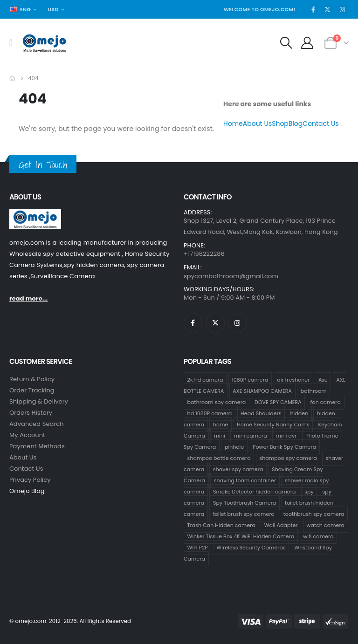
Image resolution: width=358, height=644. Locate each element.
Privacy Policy (30, 480)
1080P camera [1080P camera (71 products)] (250, 380)
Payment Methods (37, 446)
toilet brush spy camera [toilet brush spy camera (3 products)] (244, 514)
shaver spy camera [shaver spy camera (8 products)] (238, 469)
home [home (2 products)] (221, 425)
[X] (328, 9)
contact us (26, 469)
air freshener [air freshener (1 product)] (293, 380)
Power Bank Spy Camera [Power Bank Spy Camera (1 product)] (284, 447)
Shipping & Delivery (39, 401)
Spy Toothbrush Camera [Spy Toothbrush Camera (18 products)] (244, 503)
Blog (296, 123)
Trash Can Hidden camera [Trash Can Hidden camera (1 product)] (221, 525)
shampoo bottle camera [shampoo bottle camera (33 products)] (219, 458)
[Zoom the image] (35, 215)
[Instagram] (342, 9)
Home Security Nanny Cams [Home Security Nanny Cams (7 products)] (273, 425)
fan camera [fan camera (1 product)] (326, 402)
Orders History (31, 413)
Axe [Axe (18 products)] (323, 380)
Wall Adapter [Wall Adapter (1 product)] (281, 525)
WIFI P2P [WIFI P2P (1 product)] (198, 548)
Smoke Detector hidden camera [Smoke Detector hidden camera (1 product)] (254, 492)
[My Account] (307, 43)
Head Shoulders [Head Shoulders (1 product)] (261, 413)
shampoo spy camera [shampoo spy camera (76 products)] (288, 458)
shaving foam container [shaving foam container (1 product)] (245, 480)
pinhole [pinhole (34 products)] (234, 447)
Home (233, 123)
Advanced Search (37, 424)
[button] (286, 43)
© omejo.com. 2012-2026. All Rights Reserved (70, 621)
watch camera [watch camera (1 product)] (325, 525)
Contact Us (320, 123)
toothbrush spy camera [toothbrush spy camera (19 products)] (314, 514)
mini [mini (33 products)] (220, 436)
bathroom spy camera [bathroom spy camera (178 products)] (217, 402)
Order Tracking (32, 390)
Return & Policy (32, 379)
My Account (27, 435)
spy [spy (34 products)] (309, 492)
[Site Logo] (45, 43)
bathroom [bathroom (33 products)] (314, 391)
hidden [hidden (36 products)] (299, 413)
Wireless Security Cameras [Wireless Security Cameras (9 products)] (251, 548)
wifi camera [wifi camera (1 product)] (318, 536)
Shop (280, 123)
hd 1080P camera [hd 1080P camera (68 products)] (210, 413)
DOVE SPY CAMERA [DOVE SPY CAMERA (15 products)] (278, 402)
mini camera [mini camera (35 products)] (251, 436)
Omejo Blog (27, 491)
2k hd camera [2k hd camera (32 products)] (205, 380)
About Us (257, 123)
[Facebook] (313, 9)
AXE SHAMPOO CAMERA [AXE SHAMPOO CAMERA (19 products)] (262, 391)
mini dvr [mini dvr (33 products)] (286, 436)
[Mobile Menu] (14, 43)
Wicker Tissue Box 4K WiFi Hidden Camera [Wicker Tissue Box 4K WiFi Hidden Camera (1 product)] (241, 536)
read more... (28, 298)
